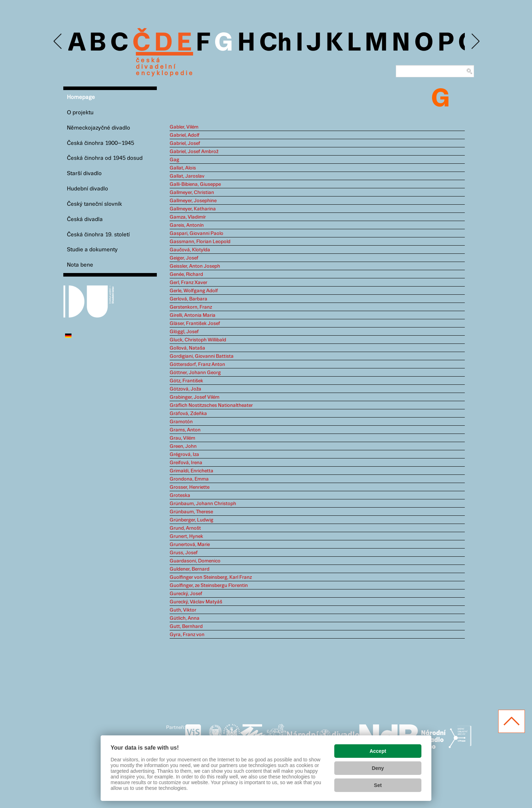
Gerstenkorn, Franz (191, 307)
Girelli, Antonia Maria (193, 315)
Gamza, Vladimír (188, 217)
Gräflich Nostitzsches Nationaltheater (211, 405)
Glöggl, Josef (184, 332)
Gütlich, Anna (185, 618)
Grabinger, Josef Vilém (195, 397)
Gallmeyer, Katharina (193, 209)
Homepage (81, 97)
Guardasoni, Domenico (195, 561)
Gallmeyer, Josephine (193, 201)
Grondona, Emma (189, 479)
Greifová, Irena (186, 463)
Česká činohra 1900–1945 (100, 143)
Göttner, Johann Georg (195, 373)
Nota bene (80, 265)
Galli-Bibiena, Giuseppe (195, 184)
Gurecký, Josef (186, 594)
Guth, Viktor (183, 610)
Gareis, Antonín (187, 225)
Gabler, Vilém (184, 127)
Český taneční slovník (94, 204)
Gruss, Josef (184, 553)
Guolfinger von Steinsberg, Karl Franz (211, 577)
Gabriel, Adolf (185, 135)
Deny (378, 768)
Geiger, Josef (184, 258)
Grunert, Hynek (186, 536)
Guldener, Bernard (190, 569)
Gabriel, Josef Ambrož (194, 152)
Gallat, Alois (183, 168)
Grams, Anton (185, 430)
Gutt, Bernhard (186, 626)
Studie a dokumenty (92, 250)
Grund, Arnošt (185, 528)
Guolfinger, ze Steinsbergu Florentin (209, 586)
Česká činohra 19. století (98, 235)
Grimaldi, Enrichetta (191, 471)
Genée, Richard (186, 274)
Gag (174, 160)
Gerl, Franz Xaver (188, 283)
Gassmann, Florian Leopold (200, 242)
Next (475, 41)
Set (378, 785)
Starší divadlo (84, 174)
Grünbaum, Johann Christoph (203, 504)
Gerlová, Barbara (188, 299)
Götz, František (186, 381)
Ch (275, 43)
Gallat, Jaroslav (187, 176)
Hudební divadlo (87, 189)
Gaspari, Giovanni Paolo (196, 234)
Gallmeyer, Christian (192, 193)
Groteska (180, 495)
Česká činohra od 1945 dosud (105, 158)
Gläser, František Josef (195, 324)
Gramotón (181, 422)
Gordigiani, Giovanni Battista (202, 356)
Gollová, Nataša (187, 348)
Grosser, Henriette (190, 487)
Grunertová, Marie (190, 545)
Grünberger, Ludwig (191, 520)
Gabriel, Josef (185, 143)
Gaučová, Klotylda (190, 250)
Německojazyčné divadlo (99, 128)
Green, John (183, 446)
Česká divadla (85, 219)
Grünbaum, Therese (191, 512)
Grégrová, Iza (184, 455)
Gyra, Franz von (187, 635)
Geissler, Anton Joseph (195, 266)
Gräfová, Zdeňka (188, 414)
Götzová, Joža (185, 389)
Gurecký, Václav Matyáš (196, 602)
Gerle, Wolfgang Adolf (194, 291)
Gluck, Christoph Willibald (198, 340)
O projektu (80, 113)
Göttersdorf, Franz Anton (197, 364)
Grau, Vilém (182, 438)
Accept (378, 751)
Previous (58, 41)
